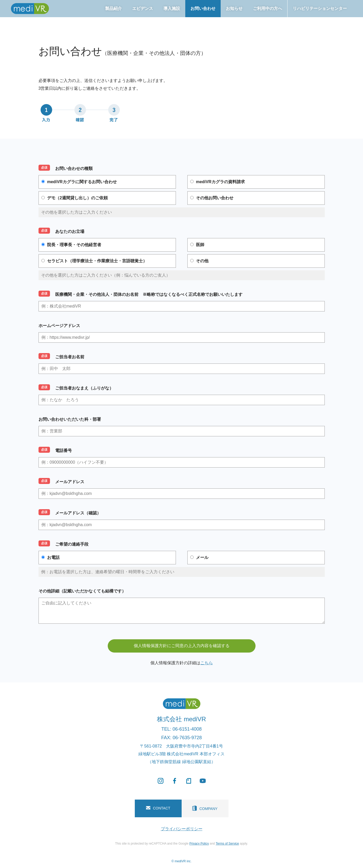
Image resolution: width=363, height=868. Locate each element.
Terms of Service (227, 844)
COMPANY (205, 808)
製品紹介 (113, 8)
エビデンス (143, 8)
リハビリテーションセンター (320, 8)
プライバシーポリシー (182, 829)
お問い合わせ (203, 8)
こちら (207, 663)
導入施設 (172, 8)
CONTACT (158, 808)
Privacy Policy (199, 844)
